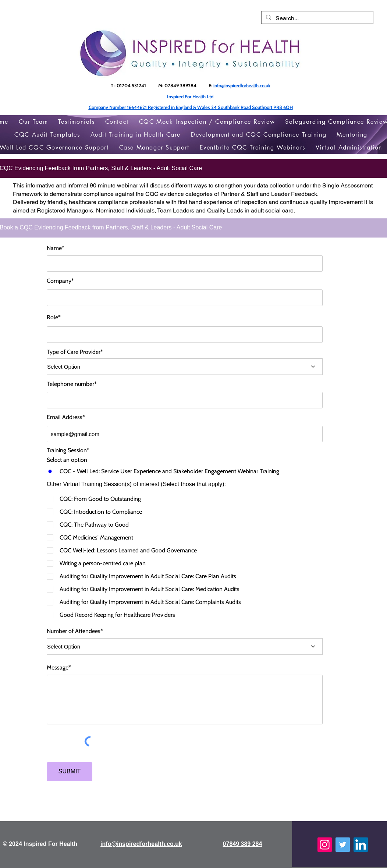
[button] (352, 135)
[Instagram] (325, 845)
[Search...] (317, 18)
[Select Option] (185, 367)
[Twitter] (343, 845)
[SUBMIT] (70, 772)
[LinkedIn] (361, 845)
